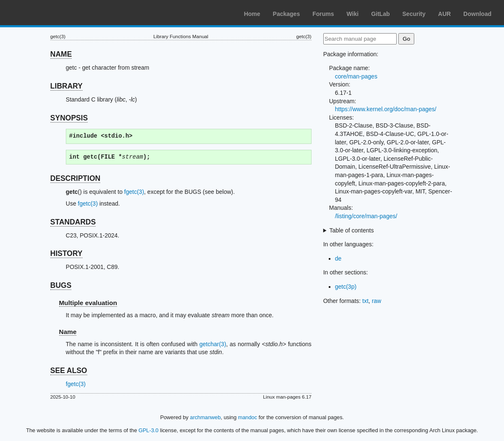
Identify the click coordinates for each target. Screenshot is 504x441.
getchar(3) (213, 344)
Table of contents (352, 230)
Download (477, 14)
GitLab (380, 14)
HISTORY (66, 253)
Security (414, 14)
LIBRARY (66, 86)
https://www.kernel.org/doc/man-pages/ (386, 109)
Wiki (353, 14)
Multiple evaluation (88, 303)
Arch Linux (46, 13)
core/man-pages (356, 76)
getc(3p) (346, 287)
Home (252, 14)
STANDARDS (73, 222)
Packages (287, 14)
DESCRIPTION (75, 178)
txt (365, 301)
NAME (61, 54)
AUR (444, 14)
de (338, 258)
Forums (323, 14)
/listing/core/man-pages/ (366, 216)
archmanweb (205, 417)
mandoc (248, 417)
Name (68, 332)
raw (377, 301)
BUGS (61, 285)
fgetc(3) (134, 192)
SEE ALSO (69, 371)
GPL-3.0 (148, 430)
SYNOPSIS (69, 118)
